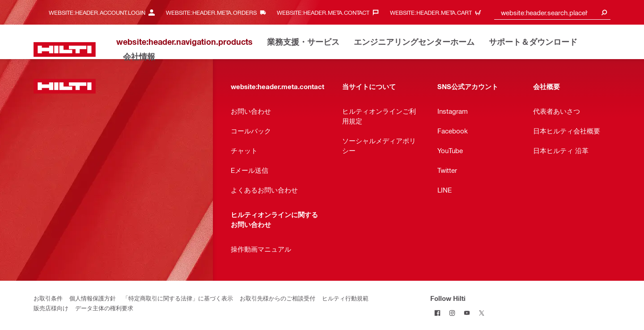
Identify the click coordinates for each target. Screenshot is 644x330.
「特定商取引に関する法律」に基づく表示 (178, 298)
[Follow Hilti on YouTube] (467, 313)
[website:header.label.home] (65, 49)
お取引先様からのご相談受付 (278, 298)
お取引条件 (48, 298)
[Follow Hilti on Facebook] (438, 313)
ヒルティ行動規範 (345, 298)
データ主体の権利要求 (104, 308)
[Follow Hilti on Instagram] (452, 313)
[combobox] (552, 12)
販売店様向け (51, 308)
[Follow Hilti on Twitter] (482, 313)
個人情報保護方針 (93, 298)
